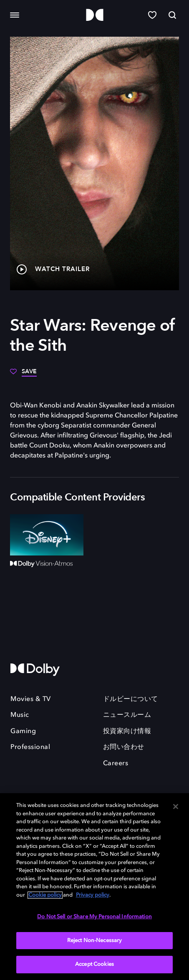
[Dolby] (95, 15)
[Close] (176, 807)
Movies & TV (31, 699)
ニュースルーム (127, 715)
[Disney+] (47, 535)
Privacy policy (93, 895)
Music (20, 715)
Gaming (23, 731)
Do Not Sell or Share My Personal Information (94, 917)
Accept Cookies (94, 964)
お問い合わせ (124, 747)
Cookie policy (45, 895)
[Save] (23, 374)
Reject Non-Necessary (95, 941)
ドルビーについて (131, 699)
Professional (30, 747)
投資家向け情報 (127, 731)
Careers (116, 764)
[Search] (172, 15)
